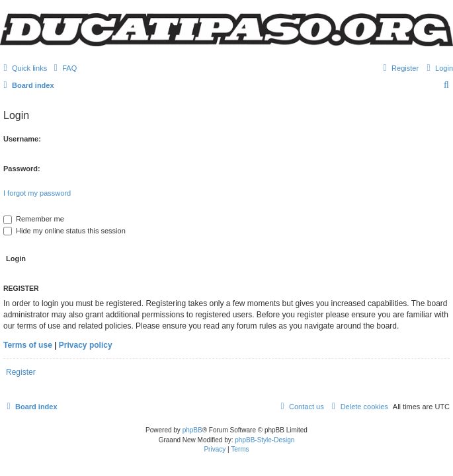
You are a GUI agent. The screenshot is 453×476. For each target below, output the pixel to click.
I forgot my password (37, 193)
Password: (22, 169)
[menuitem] (63, 68)
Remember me (34, 219)
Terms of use (28, 345)
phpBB (192, 430)
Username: (22, 139)
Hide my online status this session (64, 231)
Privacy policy (86, 345)
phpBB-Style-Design (265, 440)
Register (21, 372)
